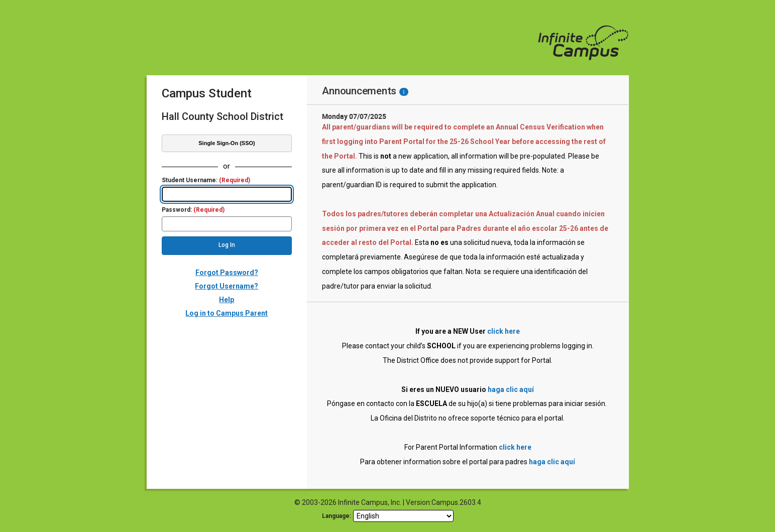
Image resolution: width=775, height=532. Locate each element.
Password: (193, 210)
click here (504, 331)
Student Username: (206, 180)
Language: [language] (337, 516)
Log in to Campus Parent (227, 313)
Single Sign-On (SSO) (227, 143)
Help (227, 300)
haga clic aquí (511, 389)
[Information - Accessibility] (404, 92)
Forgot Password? (227, 273)
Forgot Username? (227, 286)
